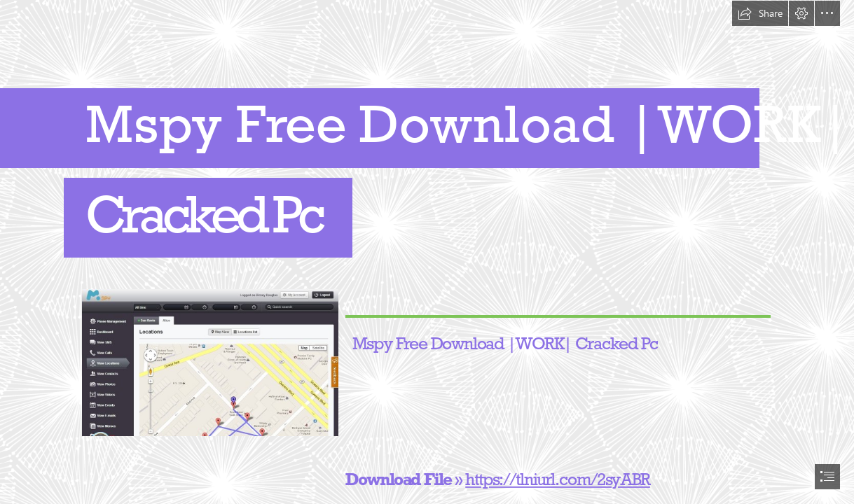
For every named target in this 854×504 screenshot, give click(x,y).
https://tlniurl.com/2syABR (558, 479)
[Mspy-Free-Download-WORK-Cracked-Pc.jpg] (209, 362)
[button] (760, 13)
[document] (427, 252)
